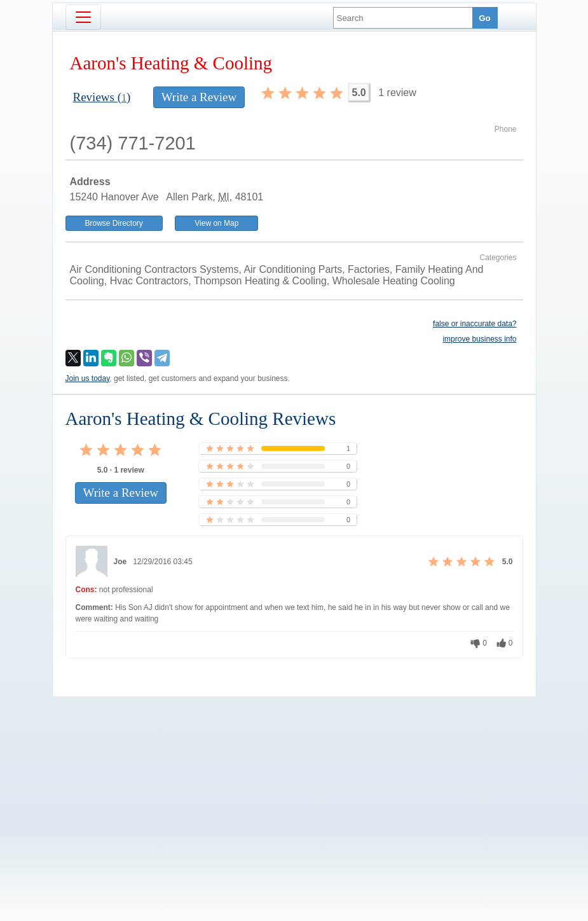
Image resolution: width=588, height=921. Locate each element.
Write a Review (199, 97)
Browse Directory (114, 223)
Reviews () (102, 97)
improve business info (479, 339)
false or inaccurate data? (475, 324)
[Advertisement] (294, 787)
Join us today (88, 378)
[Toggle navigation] (83, 17)
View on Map (216, 223)
